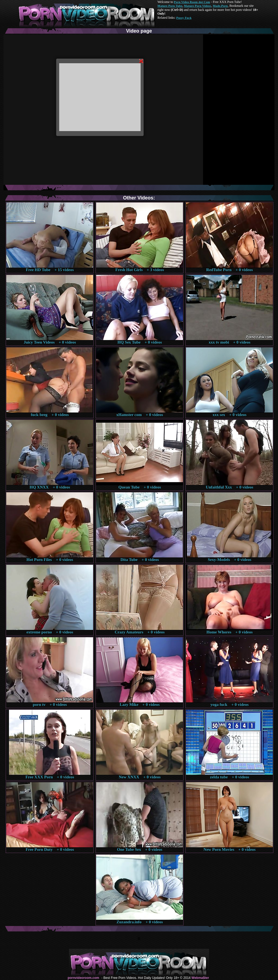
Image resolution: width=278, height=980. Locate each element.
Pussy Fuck (184, 18)
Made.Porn (220, 6)
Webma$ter (200, 978)
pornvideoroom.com (83, 978)
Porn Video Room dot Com (192, 2)
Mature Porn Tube (170, 6)
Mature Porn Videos (198, 6)
